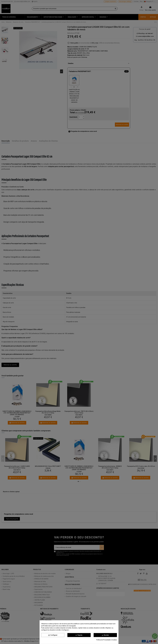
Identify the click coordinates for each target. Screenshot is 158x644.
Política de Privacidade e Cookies (107, 640)
